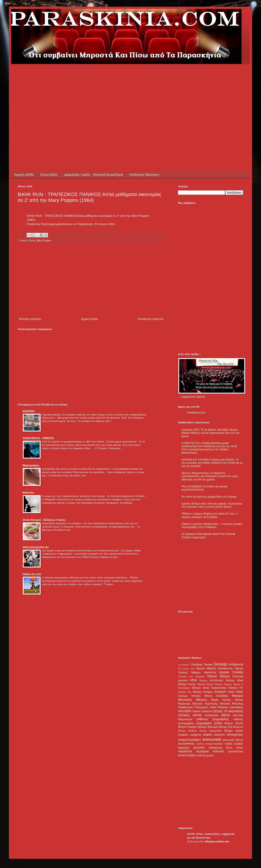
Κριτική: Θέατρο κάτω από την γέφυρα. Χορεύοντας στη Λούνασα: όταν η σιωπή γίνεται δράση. (212, 505)
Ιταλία (231, 692)
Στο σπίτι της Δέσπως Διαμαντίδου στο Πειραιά (209, 497)
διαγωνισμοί (185, 719)
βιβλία (226, 715)
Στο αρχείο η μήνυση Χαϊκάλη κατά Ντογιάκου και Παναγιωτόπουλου (81, 551)
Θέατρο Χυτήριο (203, 692)
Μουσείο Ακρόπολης (205, 704)
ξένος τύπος (235, 748)
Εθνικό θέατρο (219, 676)
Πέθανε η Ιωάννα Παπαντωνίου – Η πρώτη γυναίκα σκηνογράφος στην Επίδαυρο (212, 526)
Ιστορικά (220, 692)
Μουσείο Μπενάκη (232, 704)
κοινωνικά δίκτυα (233, 740)
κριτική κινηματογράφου (210, 744)
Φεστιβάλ (185, 711)
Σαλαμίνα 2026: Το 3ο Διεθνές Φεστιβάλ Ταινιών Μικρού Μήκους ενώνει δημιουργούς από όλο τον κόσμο (210, 433)
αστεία (197, 715)
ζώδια (218, 723)
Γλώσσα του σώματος (192, 676)
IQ (179, 668)
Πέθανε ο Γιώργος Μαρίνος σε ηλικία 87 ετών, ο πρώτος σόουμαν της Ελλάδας (210, 515)
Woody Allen (188, 669)
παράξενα (185, 751)
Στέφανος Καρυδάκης (230, 707)
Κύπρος (196, 696)
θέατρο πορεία (234, 731)
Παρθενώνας (186, 707)
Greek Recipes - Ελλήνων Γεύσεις (44, 520)
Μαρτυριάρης (31, 465)
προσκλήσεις (235, 751)
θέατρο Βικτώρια (208, 727)
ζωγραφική (204, 723)
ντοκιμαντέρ (216, 748)
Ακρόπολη (210, 672)
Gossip (220, 664)
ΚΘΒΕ (239, 692)
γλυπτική (238, 715)
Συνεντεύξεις (49, 175)
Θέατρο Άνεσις (187, 684)
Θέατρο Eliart (234, 680)
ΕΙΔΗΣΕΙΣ (29, 411)
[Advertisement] (85, 95)
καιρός (208, 734)
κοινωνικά (212, 739)
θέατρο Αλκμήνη (188, 727)
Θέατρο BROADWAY (211, 680)
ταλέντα (201, 755)
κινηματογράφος (190, 740)
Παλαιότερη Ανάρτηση (150, 319)
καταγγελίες (235, 734)
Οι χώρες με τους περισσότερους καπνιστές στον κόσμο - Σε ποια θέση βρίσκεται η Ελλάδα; (94, 496)
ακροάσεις (236, 711)
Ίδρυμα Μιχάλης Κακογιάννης (215, 668)
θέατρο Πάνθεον (187, 731)
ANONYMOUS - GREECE (38, 438)
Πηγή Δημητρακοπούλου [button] (57, 224)
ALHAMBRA (184, 665)
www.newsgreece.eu (36, 547)
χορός (210, 755)
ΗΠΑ (193, 680)
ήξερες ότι (220, 711)
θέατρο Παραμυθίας (211, 731)
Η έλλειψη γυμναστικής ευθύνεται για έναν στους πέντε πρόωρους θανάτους (85, 578)
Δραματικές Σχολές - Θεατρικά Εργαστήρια (94, 175)
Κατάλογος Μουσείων (145, 175)
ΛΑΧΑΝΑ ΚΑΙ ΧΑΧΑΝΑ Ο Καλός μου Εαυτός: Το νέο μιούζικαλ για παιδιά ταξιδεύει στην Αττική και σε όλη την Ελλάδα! (212, 463)
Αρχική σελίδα (24, 175)
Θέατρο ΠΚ (236, 688)
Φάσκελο (28, 493)
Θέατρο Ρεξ (185, 692)
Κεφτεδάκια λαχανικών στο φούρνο (62, 523)
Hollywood (236, 664)
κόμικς (229, 744)
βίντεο (32, 240)
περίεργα (202, 751)
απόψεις (184, 715)
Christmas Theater (202, 665)
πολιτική (218, 751)
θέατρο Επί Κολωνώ (231, 727)
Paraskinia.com (196, 413)
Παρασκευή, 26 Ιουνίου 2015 (96, 224)
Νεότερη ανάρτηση (30, 319)
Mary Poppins (44, 240)
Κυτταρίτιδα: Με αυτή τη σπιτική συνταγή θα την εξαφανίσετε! (77, 469)
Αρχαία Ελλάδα (231, 672)
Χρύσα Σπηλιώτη (202, 711)
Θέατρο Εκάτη (205, 684)
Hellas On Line (32, 574)
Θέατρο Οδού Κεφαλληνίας (209, 688)
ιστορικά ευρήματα (190, 735)
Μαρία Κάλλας (221, 700)
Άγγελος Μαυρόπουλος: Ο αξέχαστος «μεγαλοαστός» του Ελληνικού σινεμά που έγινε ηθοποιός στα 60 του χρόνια (210, 476)
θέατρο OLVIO (234, 723)
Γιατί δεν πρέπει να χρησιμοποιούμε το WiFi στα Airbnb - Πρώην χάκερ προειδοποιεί (90, 442)
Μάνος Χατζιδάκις (216, 696)
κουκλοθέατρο (186, 744)
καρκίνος (220, 735)
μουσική (199, 747)
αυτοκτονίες (212, 715)
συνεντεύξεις (187, 755)
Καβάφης (183, 696)
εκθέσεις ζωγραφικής (213, 719)
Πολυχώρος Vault (205, 707)
